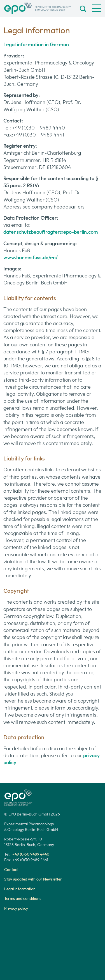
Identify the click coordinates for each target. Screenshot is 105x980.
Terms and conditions (23, 898)
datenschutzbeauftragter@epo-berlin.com (51, 232)
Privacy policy (16, 908)
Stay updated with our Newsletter (33, 879)
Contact (11, 870)
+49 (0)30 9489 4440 (31, 854)
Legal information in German (36, 44)
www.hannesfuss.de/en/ (31, 257)
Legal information (20, 889)
